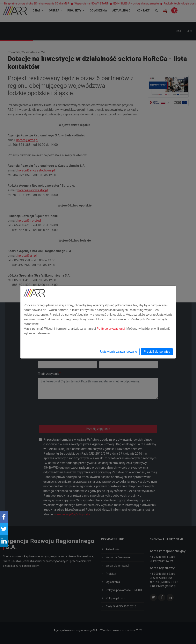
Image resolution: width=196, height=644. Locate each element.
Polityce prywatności (111, 329)
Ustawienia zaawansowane (119, 352)
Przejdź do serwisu (157, 352)
